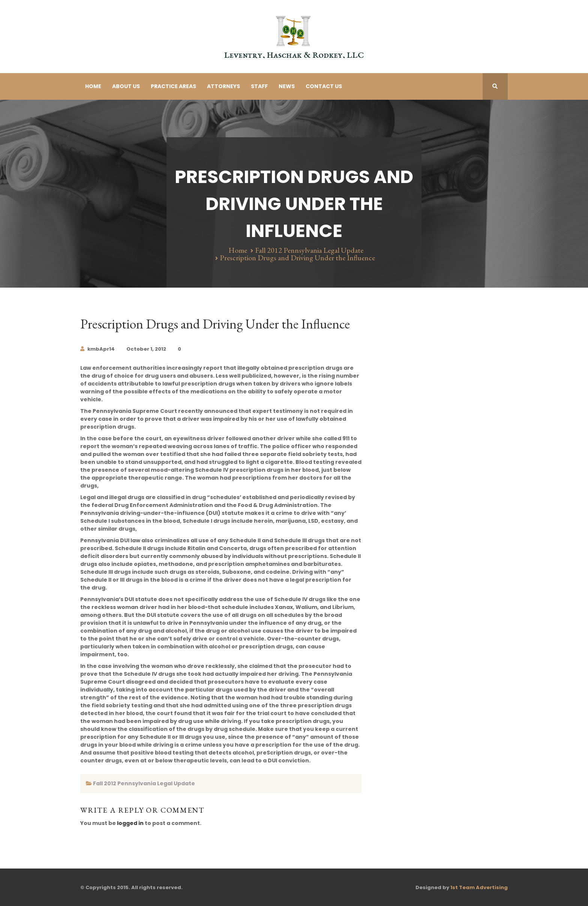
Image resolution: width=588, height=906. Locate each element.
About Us (126, 86)
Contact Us (324, 86)
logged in (130, 823)
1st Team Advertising (479, 887)
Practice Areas (173, 86)
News (287, 86)
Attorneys (223, 86)
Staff (259, 86)
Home (93, 86)
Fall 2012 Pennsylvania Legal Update (309, 250)
